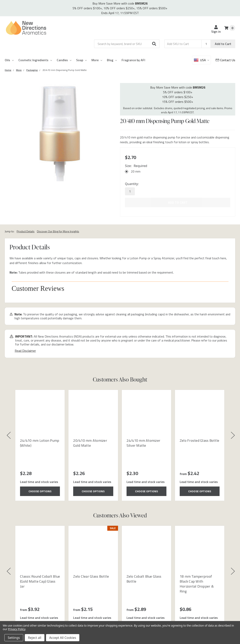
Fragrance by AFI (133, 60)
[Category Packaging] (32, 70)
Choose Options (40, 491)
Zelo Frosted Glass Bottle (199, 440)
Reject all (35, 638)
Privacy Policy (17, 629)
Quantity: (132, 184)
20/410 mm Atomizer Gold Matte (90, 443)
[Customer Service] (225, 60)
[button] (154, 44)
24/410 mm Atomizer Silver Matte (144, 443)
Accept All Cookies (63, 638)
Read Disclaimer (25, 351)
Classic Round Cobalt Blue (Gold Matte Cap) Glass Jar (40, 581)
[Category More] (19, 70)
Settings (14, 638)
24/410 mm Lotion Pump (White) (40, 443)
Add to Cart (223, 44)
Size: (136, 166)
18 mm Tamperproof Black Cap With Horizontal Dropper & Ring (197, 584)
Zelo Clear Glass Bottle (91, 576)
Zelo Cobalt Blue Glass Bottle (144, 579)
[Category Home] (8, 70)
